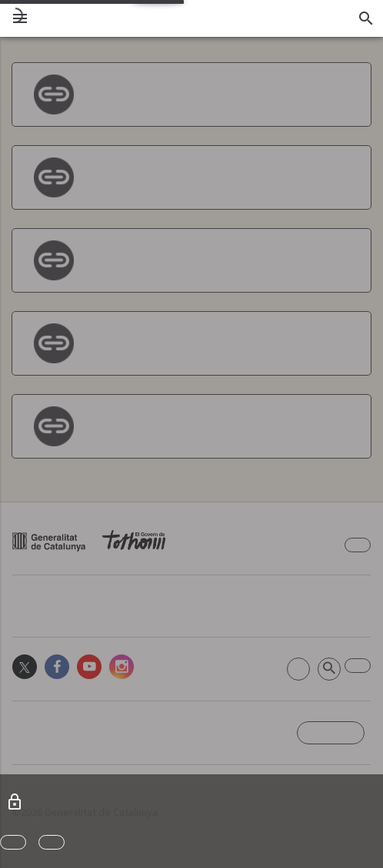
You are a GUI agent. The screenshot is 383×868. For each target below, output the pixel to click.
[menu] (20, 18)
